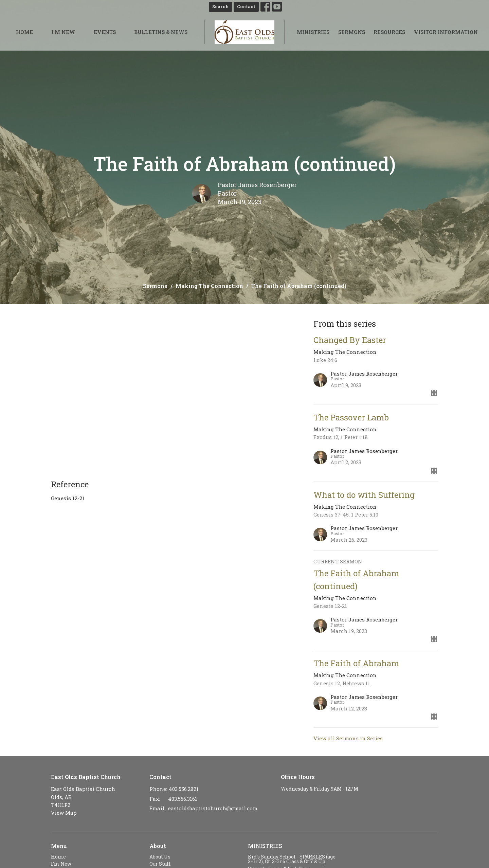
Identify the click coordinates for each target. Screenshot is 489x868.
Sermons (352, 32)
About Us (160, 857)
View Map (64, 813)
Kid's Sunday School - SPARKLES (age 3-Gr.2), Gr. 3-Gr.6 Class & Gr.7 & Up (292, 859)
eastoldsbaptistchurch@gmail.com (213, 808)
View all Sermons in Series (348, 738)
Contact (246, 6)
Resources (389, 32)
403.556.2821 (184, 789)
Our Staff (160, 864)
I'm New (63, 32)
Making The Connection (209, 286)
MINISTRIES (265, 846)
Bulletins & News (161, 32)
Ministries (313, 32)
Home (24, 32)
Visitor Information (446, 32)
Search (220, 6)
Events (105, 32)
